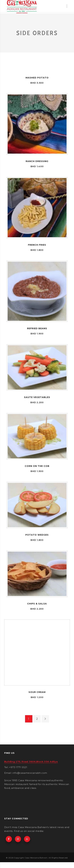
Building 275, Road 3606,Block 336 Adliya (31, 762)
